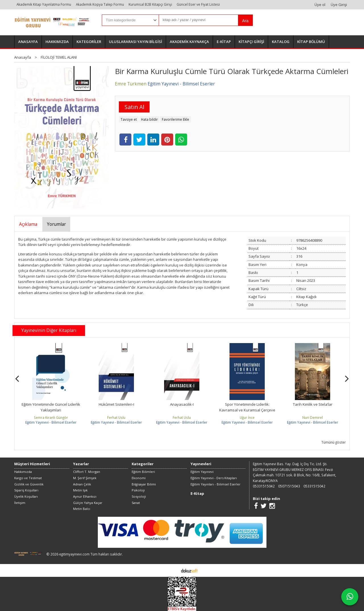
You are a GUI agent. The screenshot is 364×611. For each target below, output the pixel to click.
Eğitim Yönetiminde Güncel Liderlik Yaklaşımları (51, 407)
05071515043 (289, 486)
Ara (245, 21)
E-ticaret (173, 570)
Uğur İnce (247, 417)
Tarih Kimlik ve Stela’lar (313, 404)
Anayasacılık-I (182, 404)
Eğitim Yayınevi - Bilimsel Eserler (51, 422)
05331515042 (264, 486)
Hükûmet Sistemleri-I (116, 404)
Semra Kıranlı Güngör (51, 417)
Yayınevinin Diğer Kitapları (49, 330)
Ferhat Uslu (116, 417)
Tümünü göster (334, 442)
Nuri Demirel (313, 417)
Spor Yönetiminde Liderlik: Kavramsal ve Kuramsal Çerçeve (247, 407)
